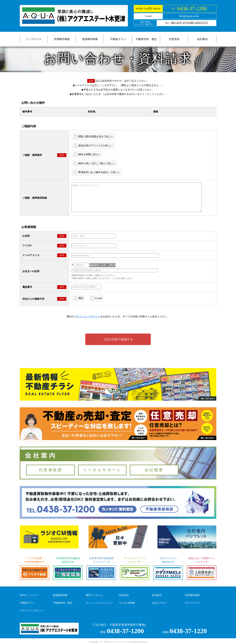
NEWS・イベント (29, 595)
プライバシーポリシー (32, 611)
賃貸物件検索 (90, 39)
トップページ (34, 39)
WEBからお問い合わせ (148, 9)
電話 (81, 298)
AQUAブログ (159, 603)
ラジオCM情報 (127, 603)
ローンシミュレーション (99, 603)
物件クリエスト (94, 595)
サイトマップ (192, 603)
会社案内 (202, 39)
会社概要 (154, 470)
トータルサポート (102, 470)
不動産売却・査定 (146, 39)
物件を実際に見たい (89, 154)
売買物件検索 (62, 39)
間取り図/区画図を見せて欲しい (96, 137)
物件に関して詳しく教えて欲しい (97, 163)
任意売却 (174, 39)
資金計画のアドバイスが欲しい (96, 146)
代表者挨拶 (50, 470)
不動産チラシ (118, 39)
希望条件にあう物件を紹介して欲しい (99, 172)
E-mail (99, 298)
